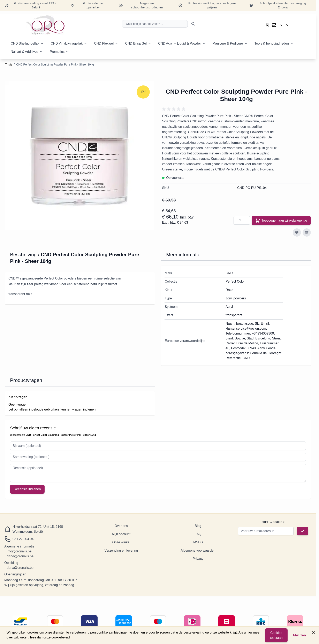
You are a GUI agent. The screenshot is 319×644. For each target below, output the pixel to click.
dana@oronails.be (20, 556)
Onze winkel (121, 542)
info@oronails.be (19, 551)
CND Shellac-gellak (25, 43)
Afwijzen (299, 635)
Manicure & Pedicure (228, 43)
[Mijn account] (267, 25)
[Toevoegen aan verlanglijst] (297, 232)
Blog (198, 526)
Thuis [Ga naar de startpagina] (9, 64)
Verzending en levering (121, 550)
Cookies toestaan (276, 635)
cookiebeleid (61, 637)
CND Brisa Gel (136, 43)
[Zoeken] (193, 24)
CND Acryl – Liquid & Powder (180, 43)
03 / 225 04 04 (23, 539)
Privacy (198, 559)
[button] (174, 109)
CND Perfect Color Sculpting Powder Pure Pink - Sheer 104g (55, 64)
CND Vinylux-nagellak (67, 43)
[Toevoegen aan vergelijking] (307, 232)
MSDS (198, 542)
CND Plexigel (104, 43)
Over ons (121, 526)
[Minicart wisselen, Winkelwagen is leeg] (274, 25)
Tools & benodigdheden (272, 43)
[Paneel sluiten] (313, 632)
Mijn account (121, 534)
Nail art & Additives (24, 52)
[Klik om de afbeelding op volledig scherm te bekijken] (79, 156)
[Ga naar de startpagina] (45, 25)
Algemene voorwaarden (198, 550)
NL (285, 25)
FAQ (198, 534)
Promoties (57, 52)
